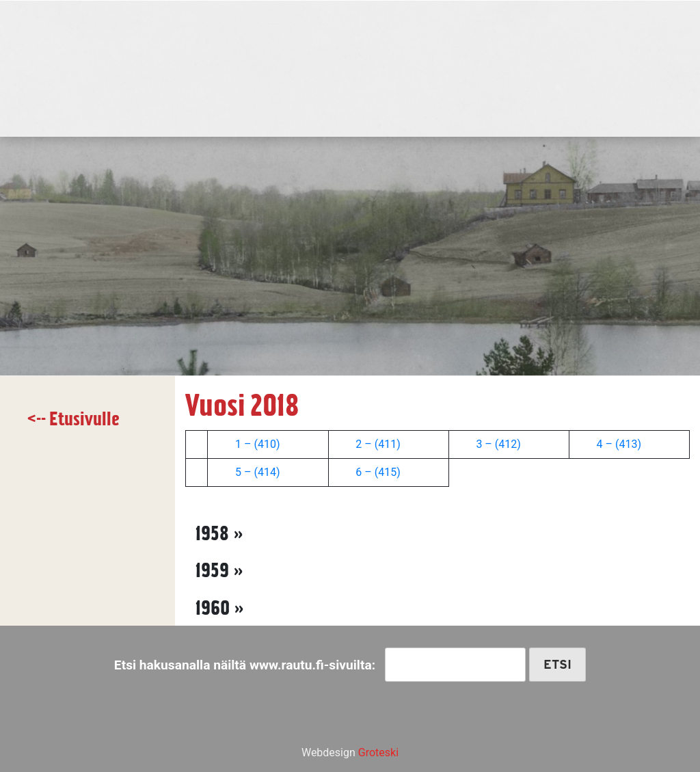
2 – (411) (376, 444)
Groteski (378, 753)
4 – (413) (619, 444)
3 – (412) (498, 444)
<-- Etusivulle (73, 418)
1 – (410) (256, 444)
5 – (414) (257, 472)
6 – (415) (378, 472)
